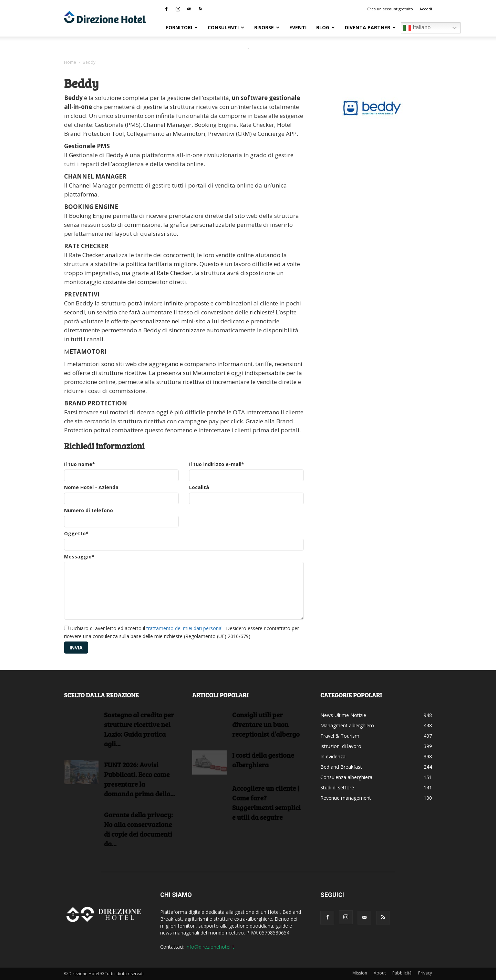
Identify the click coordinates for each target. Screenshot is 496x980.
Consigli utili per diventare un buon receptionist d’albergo (266, 724)
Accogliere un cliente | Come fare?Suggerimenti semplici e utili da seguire (266, 802)
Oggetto (76, 533)
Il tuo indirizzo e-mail (217, 464)
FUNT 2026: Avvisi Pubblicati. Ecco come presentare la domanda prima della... (139, 779)
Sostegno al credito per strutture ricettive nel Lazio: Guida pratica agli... (139, 729)
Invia (76, 648)
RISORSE (267, 27)
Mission (360, 973)
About (380, 973)
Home (70, 62)
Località (199, 487)
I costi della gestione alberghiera (263, 760)
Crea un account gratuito (390, 9)
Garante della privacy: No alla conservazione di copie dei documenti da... (138, 829)
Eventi (298, 27)
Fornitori (182, 27)
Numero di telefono (89, 510)
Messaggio (79, 557)
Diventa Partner (370, 27)
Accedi (426, 9)
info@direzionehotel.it (210, 947)
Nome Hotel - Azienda (91, 487)
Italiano (417, 28)
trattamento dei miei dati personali (185, 628)
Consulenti (226, 27)
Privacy (425, 973)
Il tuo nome (80, 464)
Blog (325, 27)
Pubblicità (402, 973)
